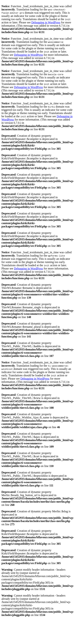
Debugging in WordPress (46, 22)
